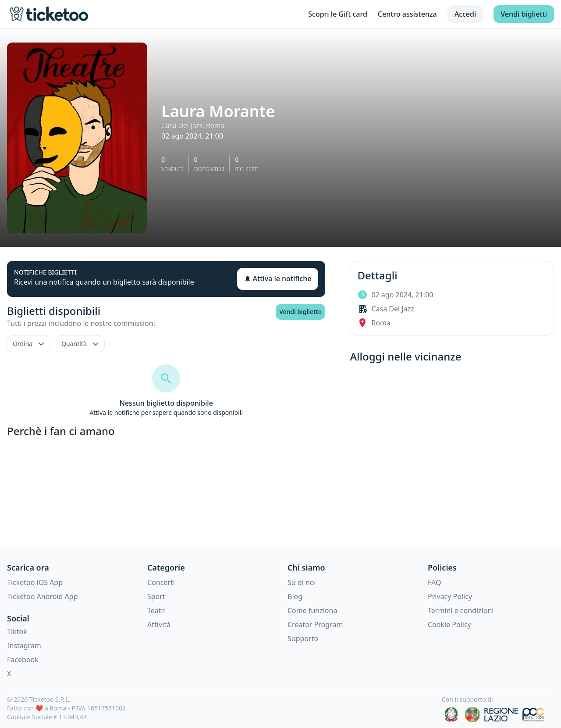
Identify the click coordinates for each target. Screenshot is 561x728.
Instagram (24, 646)
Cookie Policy (449, 625)
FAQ (434, 582)
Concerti (161, 582)
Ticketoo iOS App (35, 582)
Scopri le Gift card (338, 14)
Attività (159, 625)
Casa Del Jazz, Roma (193, 125)
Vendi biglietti (524, 14)
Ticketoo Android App (43, 596)
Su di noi (302, 582)
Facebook (23, 660)
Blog (295, 596)
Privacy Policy (450, 596)
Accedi (465, 14)
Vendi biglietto (300, 312)
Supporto (303, 639)
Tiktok (17, 632)
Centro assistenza (407, 14)
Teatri (156, 610)
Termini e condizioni (461, 610)
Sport (156, 596)
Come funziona (312, 610)
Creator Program (315, 625)
